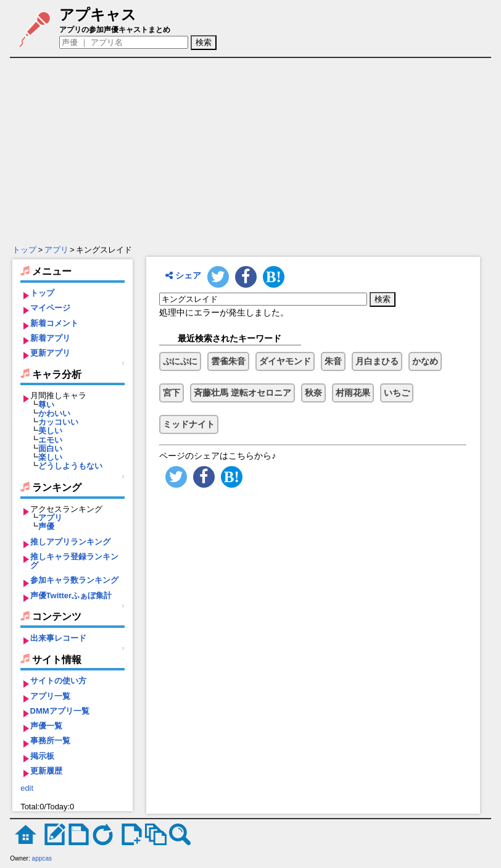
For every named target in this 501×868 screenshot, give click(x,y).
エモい (50, 440)
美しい (50, 431)
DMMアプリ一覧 (60, 711)
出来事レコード (58, 638)
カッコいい (58, 422)
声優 (46, 526)
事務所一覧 (50, 741)
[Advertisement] (252, 151)
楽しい (50, 457)
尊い (46, 405)
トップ (24, 250)
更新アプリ (50, 353)
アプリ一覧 (50, 696)
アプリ (56, 250)
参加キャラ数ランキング (74, 580)
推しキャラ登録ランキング (74, 561)
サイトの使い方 (58, 681)
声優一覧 (46, 726)
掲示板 (42, 756)
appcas (42, 858)
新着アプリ (50, 338)
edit (27, 788)
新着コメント (54, 323)
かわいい (54, 413)
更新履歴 (46, 771)
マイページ (50, 308)
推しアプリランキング (70, 542)
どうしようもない (70, 466)
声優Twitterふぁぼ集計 (71, 595)
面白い (50, 449)
